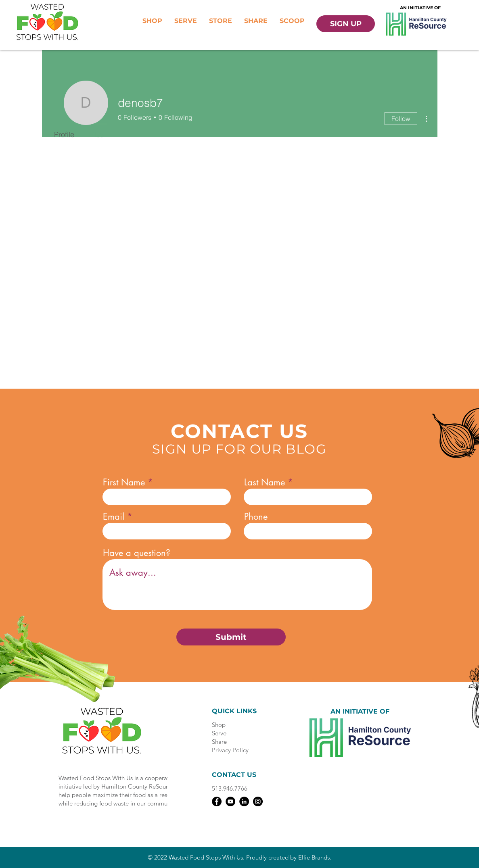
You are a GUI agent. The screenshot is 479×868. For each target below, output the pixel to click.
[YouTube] (230, 801)
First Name (124, 482)
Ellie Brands (314, 857)
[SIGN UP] (346, 24)
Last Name (265, 482)
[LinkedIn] (244, 801)
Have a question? (137, 553)
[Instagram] (258, 801)
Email (114, 516)
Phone (256, 516)
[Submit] (231, 637)
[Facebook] (217, 801)
